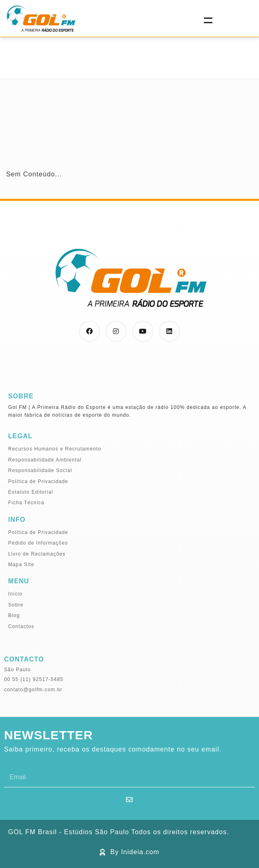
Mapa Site (21, 565)
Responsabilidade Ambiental (45, 460)
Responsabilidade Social (40, 470)
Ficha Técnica (26, 503)
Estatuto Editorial (31, 492)
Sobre (16, 605)
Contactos (21, 626)
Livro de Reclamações (37, 554)
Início (15, 594)
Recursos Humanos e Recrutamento (55, 449)
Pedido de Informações (38, 543)
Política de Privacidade (38, 481)
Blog (14, 615)
